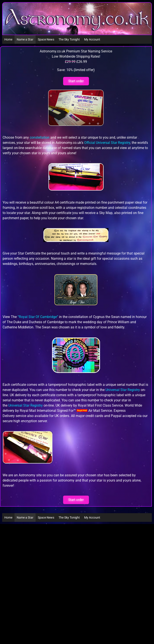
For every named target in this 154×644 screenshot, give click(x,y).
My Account (92, 39)
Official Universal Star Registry (107, 143)
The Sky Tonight (69, 39)
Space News (46, 39)
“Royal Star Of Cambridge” (38, 317)
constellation (40, 137)
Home (8, 39)
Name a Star (25, 39)
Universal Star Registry (123, 390)
